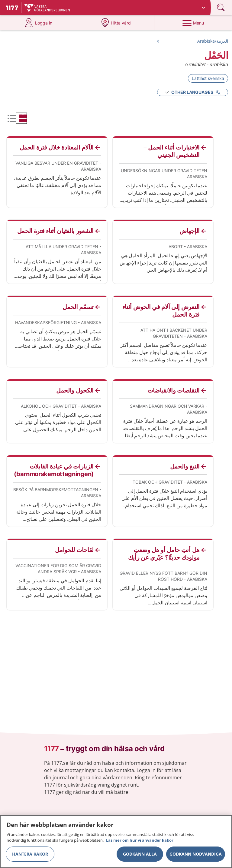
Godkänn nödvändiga (196, 856)
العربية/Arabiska (213, 41)
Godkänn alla (140, 856)
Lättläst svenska (208, 78)
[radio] (21, 118)
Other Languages (193, 92)
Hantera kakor (30, 856)
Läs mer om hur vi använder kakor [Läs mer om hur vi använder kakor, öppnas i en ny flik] (140, 843)
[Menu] (193, 23)
